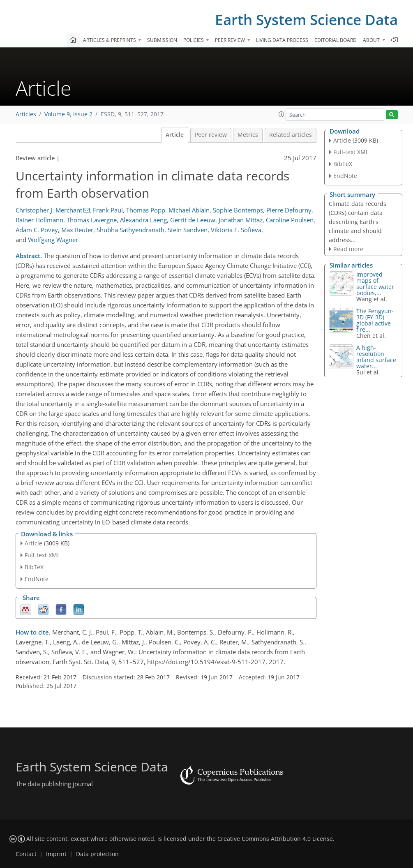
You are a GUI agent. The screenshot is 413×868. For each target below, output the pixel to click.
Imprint (56, 854)
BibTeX (34, 567)
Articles (26, 114)
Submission (162, 40)
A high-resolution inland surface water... (376, 357)
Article (175, 135)
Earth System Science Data (306, 20)
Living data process (282, 40)
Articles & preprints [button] (110, 40)
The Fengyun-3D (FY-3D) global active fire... (375, 320)
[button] (281, 114)
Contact (26, 854)
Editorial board (336, 40)
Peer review (211, 135)
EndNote (37, 579)
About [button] (372, 40)
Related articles (291, 135)
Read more (348, 249)
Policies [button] (194, 40)
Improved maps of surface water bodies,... (375, 284)
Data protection (97, 854)
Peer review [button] (231, 40)
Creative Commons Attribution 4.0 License (275, 839)
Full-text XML (42, 555)
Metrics (248, 135)
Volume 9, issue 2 (68, 114)
